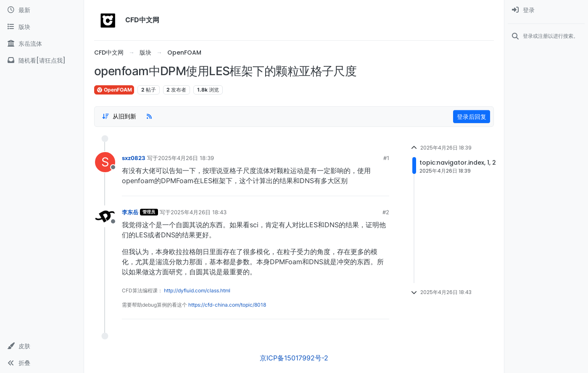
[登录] (546, 10)
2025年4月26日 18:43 (199, 212)
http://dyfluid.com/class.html (197, 290)
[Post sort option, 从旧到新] (119, 116)
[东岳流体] (42, 44)
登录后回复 (472, 117)
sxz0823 (134, 158)
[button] (42, 346)
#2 (386, 212)
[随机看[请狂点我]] (42, 60)
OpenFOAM (114, 90)
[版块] (42, 27)
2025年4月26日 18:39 (186, 158)
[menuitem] (546, 10)
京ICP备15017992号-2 (294, 358)
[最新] (42, 10)
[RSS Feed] (149, 116)
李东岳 (130, 212)
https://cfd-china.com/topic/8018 (227, 305)
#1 (386, 158)
